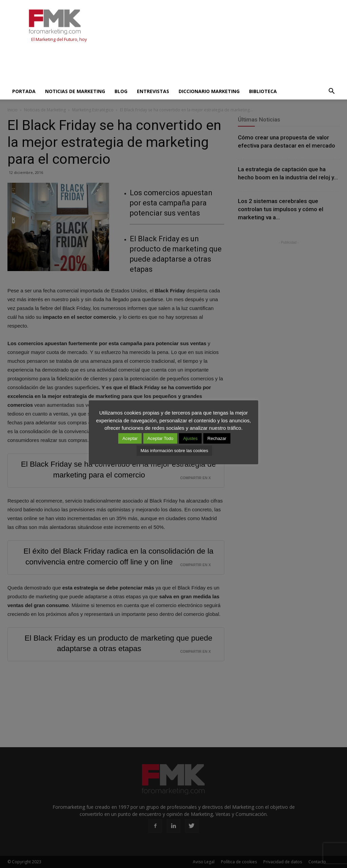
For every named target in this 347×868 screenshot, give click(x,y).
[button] (331, 91)
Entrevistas (153, 91)
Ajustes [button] (190, 438)
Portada (24, 91)
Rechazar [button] (217, 438)
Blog (121, 91)
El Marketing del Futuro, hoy (59, 39)
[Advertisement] (131, 65)
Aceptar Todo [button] (160, 438)
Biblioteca (263, 91)
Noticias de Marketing (75, 91)
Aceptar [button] (130, 438)
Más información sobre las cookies (174, 451)
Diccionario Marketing (209, 91)
